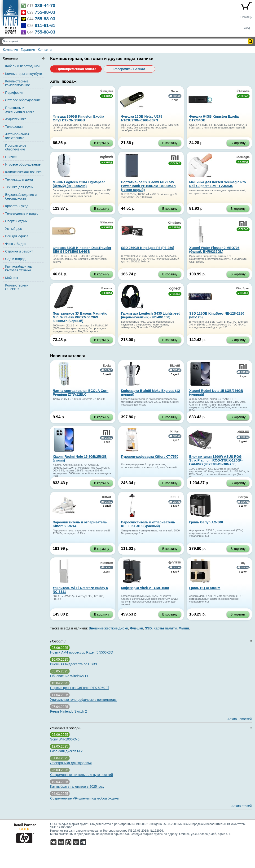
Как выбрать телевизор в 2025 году (77, 787)
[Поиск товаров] (125, 41)
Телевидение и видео (22, 214)
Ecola (107, 366)
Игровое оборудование (23, 164)
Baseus (107, 288)
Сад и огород (15, 259)
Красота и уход (17, 206)
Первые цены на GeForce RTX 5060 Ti (79, 688)
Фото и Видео (16, 244)
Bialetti (175, 366)
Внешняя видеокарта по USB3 (73, 664)
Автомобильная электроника (17, 136)
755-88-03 (45, 12)
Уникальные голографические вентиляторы (84, 700)
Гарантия (28, 50)
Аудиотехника (16, 119)
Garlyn (243, 497)
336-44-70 (45, 6)
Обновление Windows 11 (69, 676)
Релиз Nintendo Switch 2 (68, 711)
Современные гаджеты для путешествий (81, 775)
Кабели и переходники (22, 66)
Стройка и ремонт (19, 251)
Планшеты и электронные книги (20, 110)
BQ (243, 563)
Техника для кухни (19, 187)
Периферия (14, 93)
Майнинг (12, 278)
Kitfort (175, 432)
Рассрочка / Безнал (129, 69)
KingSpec (175, 223)
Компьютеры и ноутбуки (24, 74)
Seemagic (243, 157)
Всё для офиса (17, 236)
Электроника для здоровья (71, 763)
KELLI (175, 497)
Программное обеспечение (16, 147)
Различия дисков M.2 (66, 751)
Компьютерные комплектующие (18, 83)
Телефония (14, 127)
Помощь (246, 17)
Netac (175, 91)
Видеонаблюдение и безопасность (21, 197)
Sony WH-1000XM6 (65, 739)
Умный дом (14, 229)
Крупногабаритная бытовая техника (19, 268)
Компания (10, 50)
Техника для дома (19, 180)
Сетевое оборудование (23, 100)
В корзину (101, 143)
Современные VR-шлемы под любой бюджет (85, 798)
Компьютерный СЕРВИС (17, 287)
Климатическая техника (23, 172)
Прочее (11, 157)
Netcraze (107, 563)
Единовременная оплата (76, 69)
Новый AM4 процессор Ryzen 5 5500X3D (82, 652)
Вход (246, 28)
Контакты (45, 50)
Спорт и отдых (16, 221)
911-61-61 (45, 25)
